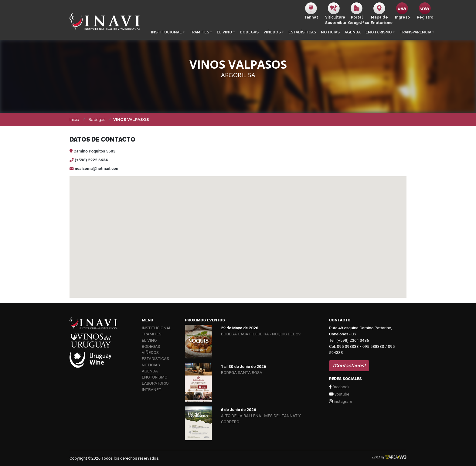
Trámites (199, 32)
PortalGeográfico (358, 14)
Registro (425, 11)
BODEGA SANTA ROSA (242, 372)
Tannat (311, 11)
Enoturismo (379, 32)
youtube (339, 394)
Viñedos (272, 32)
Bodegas (249, 32)
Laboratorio (155, 383)
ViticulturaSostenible (335, 14)
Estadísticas (302, 32)
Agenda (353, 32)
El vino (224, 32)
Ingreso (402, 11)
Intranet (151, 389)
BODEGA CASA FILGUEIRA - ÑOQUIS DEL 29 (261, 334)
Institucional (166, 32)
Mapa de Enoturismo (381, 14)
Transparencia (415, 32)
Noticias (330, 32)
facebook (339, 387)
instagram (341, 401)
